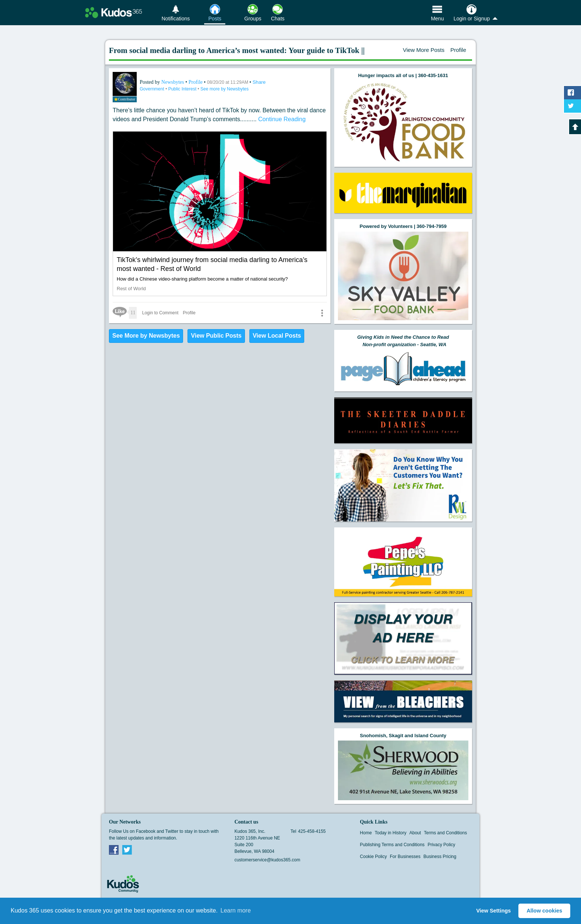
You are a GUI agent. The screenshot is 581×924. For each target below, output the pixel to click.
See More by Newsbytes (146, 336)
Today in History (390, 833)
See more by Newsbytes (225, 89)
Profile (458, 50)
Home (366, 833)
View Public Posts (216, 336)
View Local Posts (277, 336)
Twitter (127, 850)
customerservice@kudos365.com (268, 860)
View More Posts (424, 50)
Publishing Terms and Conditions (392, 845)
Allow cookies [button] (544, 911)
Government (152, 89)
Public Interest (183, 89)
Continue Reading (282, 119)
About (415, 833)
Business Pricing (440, 857)
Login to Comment (160, 313)
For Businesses (405, 857)
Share (259, 82)
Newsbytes (173, 82)
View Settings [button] (493, 911)
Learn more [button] (236, 910)
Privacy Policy (441, 845)
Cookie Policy (373, 857)
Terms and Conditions (445, 833)
